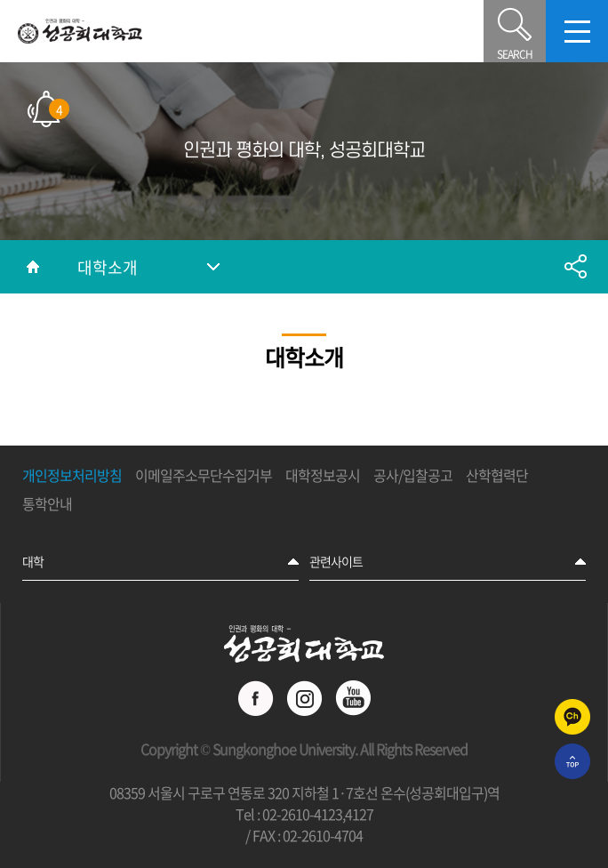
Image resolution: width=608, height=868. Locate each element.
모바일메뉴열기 (577, 31)
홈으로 (33, 267)
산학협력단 (497, 476)
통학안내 (47, 504)
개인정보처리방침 (72, 476)
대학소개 (108, 267)
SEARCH (515, 31)
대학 (33, 561)
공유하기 (575, 267)
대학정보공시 (323, 476)
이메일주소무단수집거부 (204, 476)
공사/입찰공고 (413, 476)
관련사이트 (336, 561)
